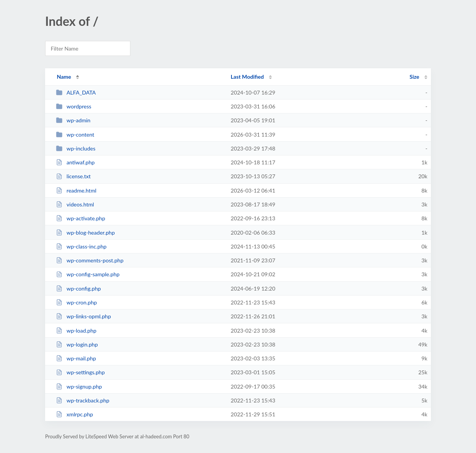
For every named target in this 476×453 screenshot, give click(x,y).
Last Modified (247, 77)
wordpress (73, 106)
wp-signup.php (79, 386)
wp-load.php (76, 330)
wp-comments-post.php (90, 260)
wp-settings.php (80, 372)
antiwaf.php (75, 162)
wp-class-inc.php (81, 246)
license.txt (73, 176)
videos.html (75, 204)
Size (414, 77)
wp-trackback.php (83, 400)
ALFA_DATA (76, 92)
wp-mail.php (76, 358)
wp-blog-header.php (85, 232)
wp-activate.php (80, 218)
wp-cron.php (76, 302)
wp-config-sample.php (88, 274)
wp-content (75, 134)
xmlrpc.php (74, 414)
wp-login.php (77, 344)
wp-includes (76, 148)
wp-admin (73, 120)
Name (64, 77)
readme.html (76, 190)
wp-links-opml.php (83, 316)
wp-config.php (78, 288)
